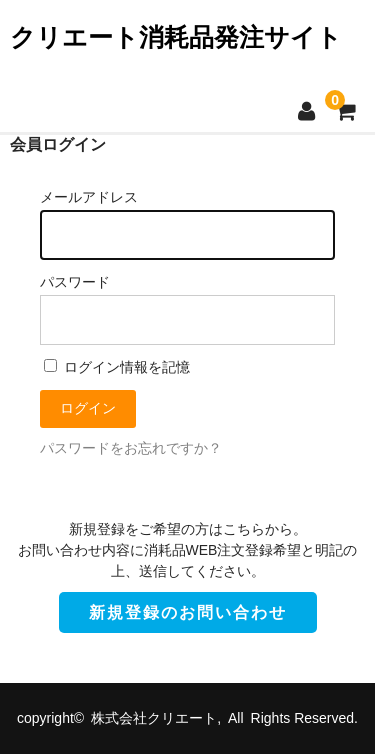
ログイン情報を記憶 (117, 367)
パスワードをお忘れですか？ (131, 448)
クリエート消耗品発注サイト (176, 37)
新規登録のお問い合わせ (188, 612)
